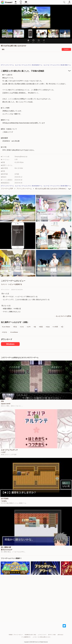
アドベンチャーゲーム (24, 189)
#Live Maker (6, 327)
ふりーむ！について (42, 635)
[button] (7, 34)
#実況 (15, 327)
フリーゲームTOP (7, 189)
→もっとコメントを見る (63, 316)
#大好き (5, 332)
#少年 (29, 327)
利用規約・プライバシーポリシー (16, 635)
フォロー (66, 49)
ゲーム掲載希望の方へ (26, 637)
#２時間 (55, 327)
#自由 (48, 327)
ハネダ (3, 452)
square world (6, 404)
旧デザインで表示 (52, 635)
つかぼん (4, 501)
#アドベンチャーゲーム (7, 65)
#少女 (22, 327)
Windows (10, 344)
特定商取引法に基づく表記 (30, 635)
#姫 (35, 327)
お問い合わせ (60, 635)
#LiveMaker (14, 332)
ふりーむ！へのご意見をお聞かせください (42, 637)
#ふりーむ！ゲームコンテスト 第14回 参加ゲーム (29, 65)
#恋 (62, 327)
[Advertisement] (36, 599)
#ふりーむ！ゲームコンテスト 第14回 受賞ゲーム (57, 65)
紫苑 (3, 49)
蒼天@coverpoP (7, 550)
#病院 (41, 327)
